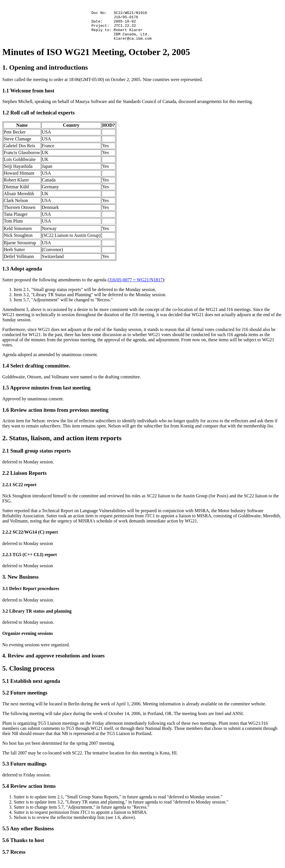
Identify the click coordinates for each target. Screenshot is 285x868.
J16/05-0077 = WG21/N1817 (136, 287)
